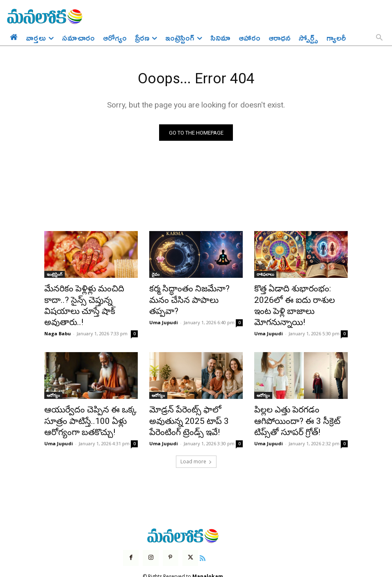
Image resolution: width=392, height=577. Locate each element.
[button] (379, 38)
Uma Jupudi (164, 309)
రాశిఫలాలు (265, 276)
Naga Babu (58, 318)
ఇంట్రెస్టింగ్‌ (55, 276)
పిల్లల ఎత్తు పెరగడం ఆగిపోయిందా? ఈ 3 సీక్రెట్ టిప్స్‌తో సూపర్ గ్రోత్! (300, 402)
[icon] (197, 535)
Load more (196, 439)
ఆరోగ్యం (53, 380)
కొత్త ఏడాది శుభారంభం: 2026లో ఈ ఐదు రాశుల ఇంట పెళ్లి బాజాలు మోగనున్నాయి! (300, 299)
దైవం (156, 276)
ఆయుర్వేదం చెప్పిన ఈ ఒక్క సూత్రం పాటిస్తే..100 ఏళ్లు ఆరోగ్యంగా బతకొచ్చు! (82, 402)
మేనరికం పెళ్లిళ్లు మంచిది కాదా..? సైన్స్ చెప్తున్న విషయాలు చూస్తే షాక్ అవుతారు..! (90, 299)
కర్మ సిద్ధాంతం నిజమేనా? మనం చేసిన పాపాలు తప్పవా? (191, 294)
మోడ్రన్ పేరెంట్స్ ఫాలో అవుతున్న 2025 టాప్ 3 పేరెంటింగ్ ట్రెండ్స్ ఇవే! (193, 402)
